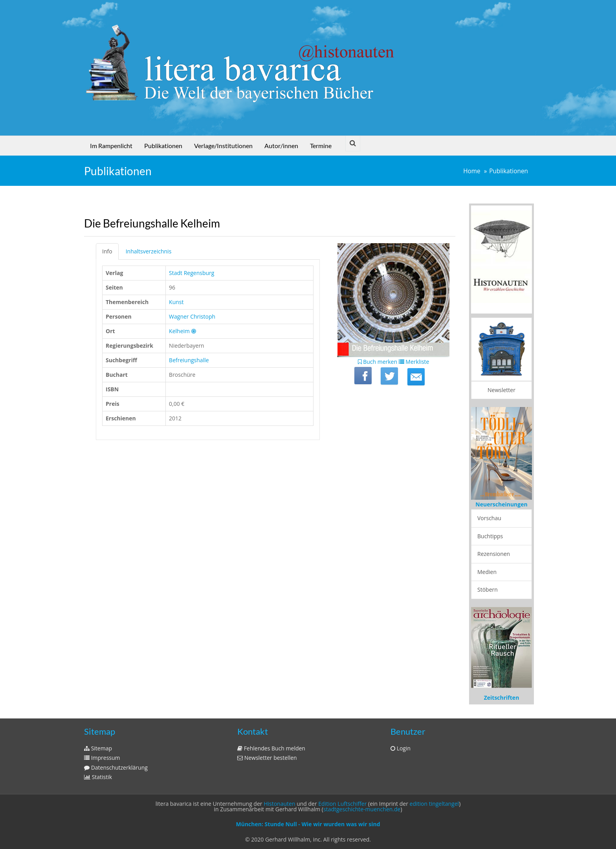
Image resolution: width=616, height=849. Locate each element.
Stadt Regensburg (192, 273)
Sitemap (98, 748)
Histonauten (279, 804)
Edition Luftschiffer (342, 804)
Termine (321, 146)
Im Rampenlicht (111, 146)
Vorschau (489, 518)
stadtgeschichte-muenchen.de (362, 809)
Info (107, 251)
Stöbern (488, 590)
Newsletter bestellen (267, 758)
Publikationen (163, 146)
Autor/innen (281, 146)
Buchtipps (490, 536)
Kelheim (179, 331)
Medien (487, 572)
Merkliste (414, 362)
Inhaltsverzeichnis (149, 251)
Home (472, 171)
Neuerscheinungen (501, 504)
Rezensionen (494, 554)
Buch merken (378, 362)
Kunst (176, 302)
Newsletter (501, 390)
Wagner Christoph (192, 316)
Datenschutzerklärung (116, 767)
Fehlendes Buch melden (271, 748)
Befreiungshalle (189, 360)
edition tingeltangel (434, 804)
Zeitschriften (502, 698)
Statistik (98, 777)
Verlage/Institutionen (223, 146)
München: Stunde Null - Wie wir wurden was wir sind (308, 824)
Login (401, 748)
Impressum (102, 758)
